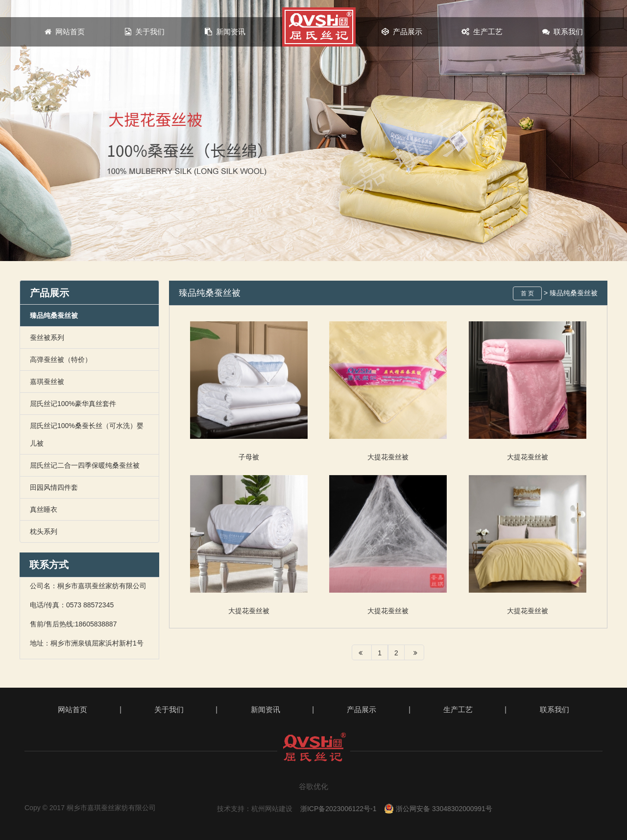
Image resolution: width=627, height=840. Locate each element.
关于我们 (145, 32)
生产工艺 (482, 32)
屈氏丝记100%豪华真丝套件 (73, 404)
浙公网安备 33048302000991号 (438, 809)
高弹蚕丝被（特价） (61, 360)
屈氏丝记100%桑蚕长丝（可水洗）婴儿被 (87, 434)
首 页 (527, 293)
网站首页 (65, 32)
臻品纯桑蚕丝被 (54, 315)
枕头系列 (44, 531)
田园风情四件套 (54, 487)
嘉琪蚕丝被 (47, 382)
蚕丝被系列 (47, 337)
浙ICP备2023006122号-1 (338, 809)
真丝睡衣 (44, 509)
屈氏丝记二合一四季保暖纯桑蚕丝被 (85, 465)
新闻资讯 (225, 32)
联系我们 (563, 32)
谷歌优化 (313, 786)
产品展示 (402, 32)
